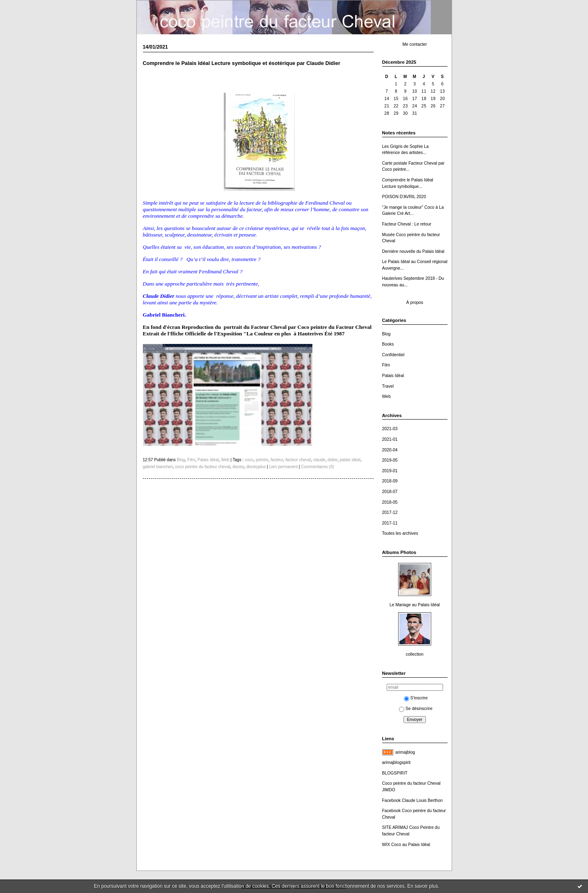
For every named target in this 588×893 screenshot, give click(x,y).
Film (386, 365)
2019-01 (390, 471)
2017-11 (390, 523)
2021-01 (390, 439)
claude (319, 460)
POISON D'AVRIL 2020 (404, 197)
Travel (388, 386)
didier (332, 460)
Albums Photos (399, 552)
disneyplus (256, 467)
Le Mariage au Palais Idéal (415, 605)
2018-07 (390, 492)
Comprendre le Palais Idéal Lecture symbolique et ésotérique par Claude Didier (242, 63)
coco (249, 460)
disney (238, 467)
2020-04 (390, 450)
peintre (262, 460)
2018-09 (390, 481)
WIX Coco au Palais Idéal (406, 845)
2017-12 (390, 512)
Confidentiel (393, 355)
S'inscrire (416, 698)
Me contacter (414, 44)
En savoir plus (422, 886)
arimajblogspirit (396, 762)
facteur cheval (298, 460)
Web (386, 396)
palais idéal (350, 460)
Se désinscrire (416, 709)
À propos (415, 303)
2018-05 (390, 502)
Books (388, 344)
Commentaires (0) (317, 467)
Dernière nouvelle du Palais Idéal (413, 251)
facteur (277, 460)
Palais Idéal (393, 376)
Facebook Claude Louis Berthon (412, 800)
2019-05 (390, 460)
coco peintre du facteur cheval (203, 467)
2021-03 (390, 429)
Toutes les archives (400, 533)
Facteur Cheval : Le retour (407, 224)
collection (415, 654)
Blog (386, 334)
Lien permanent (283, 467)
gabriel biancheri (158, 467)
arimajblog (405, 752)
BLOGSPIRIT (395, 773)
